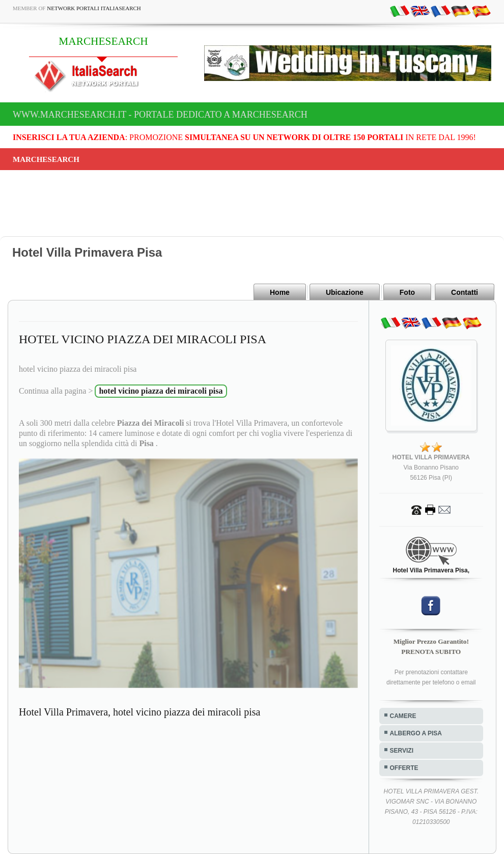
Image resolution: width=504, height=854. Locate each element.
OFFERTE (404, 768)
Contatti (465, 292)
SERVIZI (402, 751)
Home (280, 292)
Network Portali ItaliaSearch (94, 8)
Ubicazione (345, 292)
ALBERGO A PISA (416, 733)
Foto (407, 292)
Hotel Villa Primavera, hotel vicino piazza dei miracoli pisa (139, 712)
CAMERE (403, 716)
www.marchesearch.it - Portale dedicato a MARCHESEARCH (160, 115)
